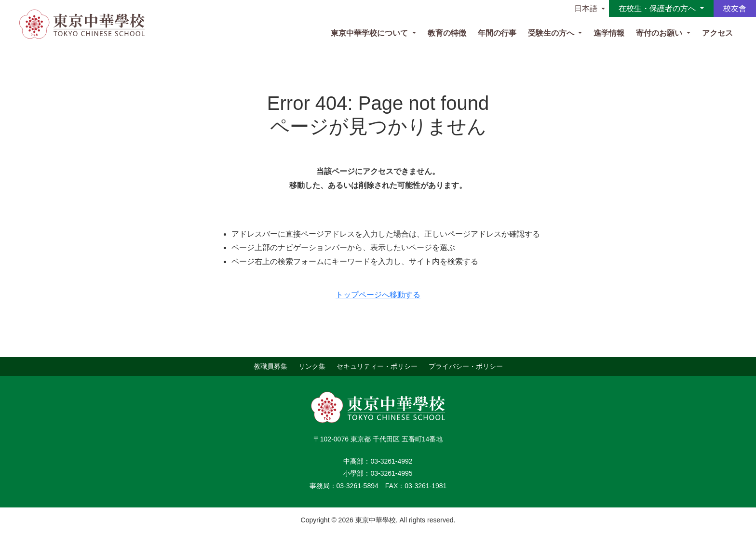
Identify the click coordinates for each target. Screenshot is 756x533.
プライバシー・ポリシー (466, 366)
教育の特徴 (447, 33)
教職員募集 (270, 366)
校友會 (735, 8)
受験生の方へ (552, 33)
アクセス (717, 33)
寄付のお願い (660, 33)
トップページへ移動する (378, 295)
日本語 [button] (586, 8)
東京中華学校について (370, 33)
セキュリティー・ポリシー (377, 366)
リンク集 (312, 366)
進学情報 (609, 33)
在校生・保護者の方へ (658, 8)
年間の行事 (497, 33)
